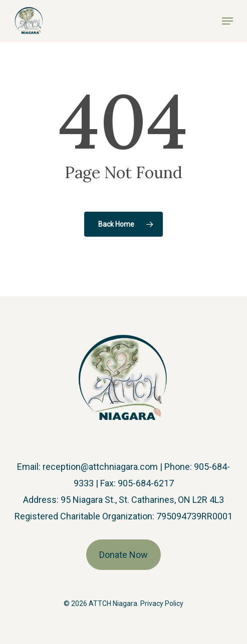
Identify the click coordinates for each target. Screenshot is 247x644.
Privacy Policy (162, 603)
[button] (227, 21)
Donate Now (124, 555)
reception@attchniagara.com (100, 467)
